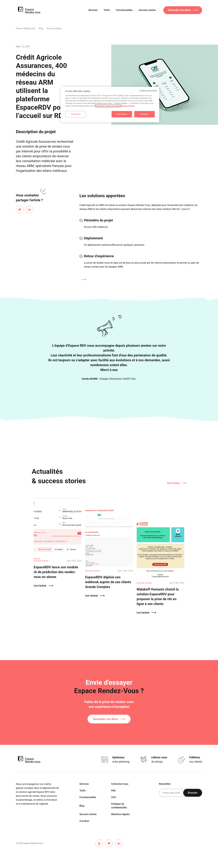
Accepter (145, 114)
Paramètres (76, 114)
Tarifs (107, 10)
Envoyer (193, 793)
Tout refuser (122, 114)
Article (37, 559)
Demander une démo (109, 719)
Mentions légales (121, 814)
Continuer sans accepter (148, 90)
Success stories (147, 10)
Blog (41, 28)
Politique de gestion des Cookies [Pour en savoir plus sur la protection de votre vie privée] (108, 106)
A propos (84, 821)
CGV (114, 797)
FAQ (113, 791)
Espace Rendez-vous (26, 28)
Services (93, 10)
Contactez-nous (120, 784)
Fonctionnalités (124, 10)
